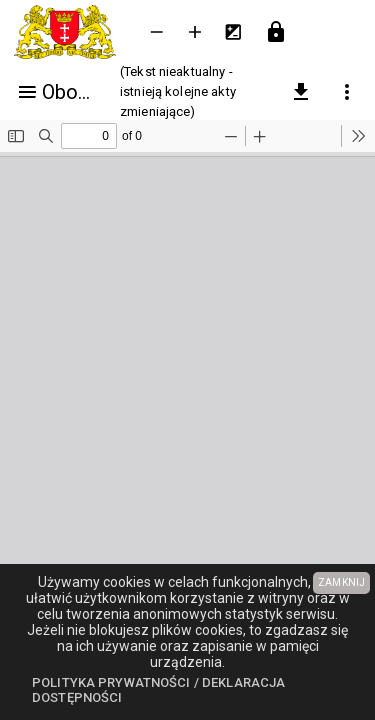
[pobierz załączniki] (301, 92)
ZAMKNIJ (341, 582)
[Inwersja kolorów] (233, 32)
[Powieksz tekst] (195, 32)
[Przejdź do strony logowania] (276, 32)
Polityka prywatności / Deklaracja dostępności (158, 690)
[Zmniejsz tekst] (157, 32)
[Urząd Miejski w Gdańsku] (69, 32)
